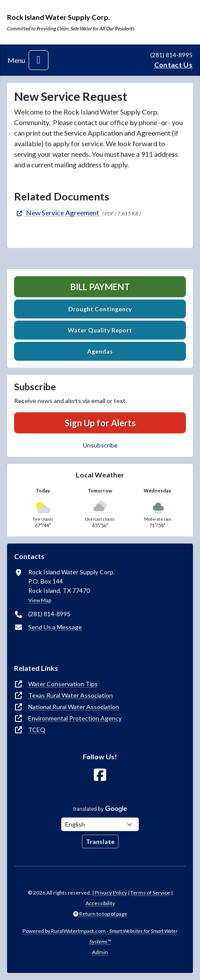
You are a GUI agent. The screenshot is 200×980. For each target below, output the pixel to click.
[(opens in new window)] (57, 213)
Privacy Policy (111, 893)
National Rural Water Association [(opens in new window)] (74, 707)
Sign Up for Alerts (100, 423)
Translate (100, 841)
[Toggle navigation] (39, 60)
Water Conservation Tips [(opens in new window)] (63, 684)
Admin (100, 952)
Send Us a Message (55, 627)
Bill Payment (100, 287)
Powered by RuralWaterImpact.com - (100, 936)
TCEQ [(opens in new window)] (37, 730)
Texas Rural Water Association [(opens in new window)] (70, 695)
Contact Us (173, 65)
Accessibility (100, 903)
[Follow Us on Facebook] (100, 775)
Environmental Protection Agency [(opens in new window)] (75, 718)
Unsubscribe (100, 445)
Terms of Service (150, 893)
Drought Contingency (100, 309)
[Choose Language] (100, 824)
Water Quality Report (100, 330)
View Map (40, 600)
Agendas (100, 351)
